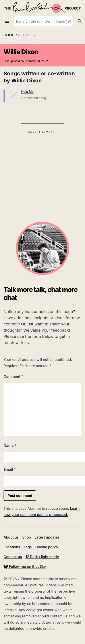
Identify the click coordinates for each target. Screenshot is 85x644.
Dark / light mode (42, 557)
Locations (12, 547)
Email (10, 469)
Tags (28, 547)
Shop (27, 537)
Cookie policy (47, 547)
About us (11, 537)
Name (10, 446)
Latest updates (47, 537)
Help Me (27, 92)
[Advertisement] (42, 166)
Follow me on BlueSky (25, 566)
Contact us (13, 557)
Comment (13, 376)
